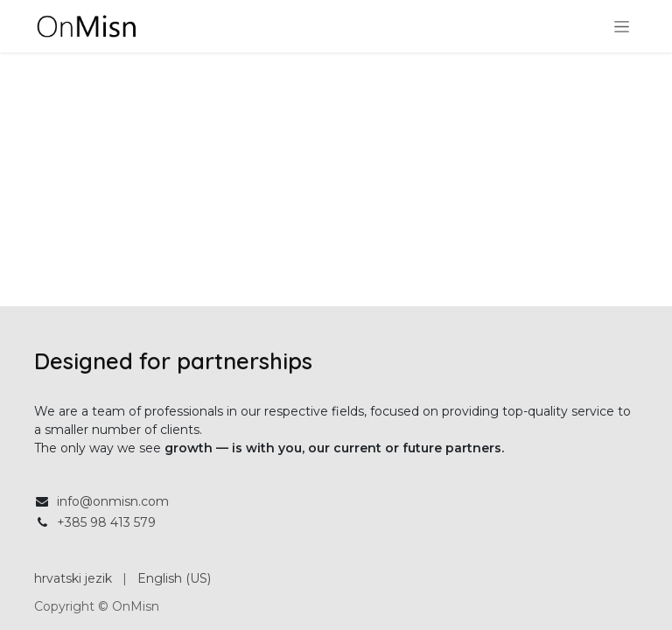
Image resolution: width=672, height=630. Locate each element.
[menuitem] (73, 579)
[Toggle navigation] (622, 26)
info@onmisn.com (113, 501)
